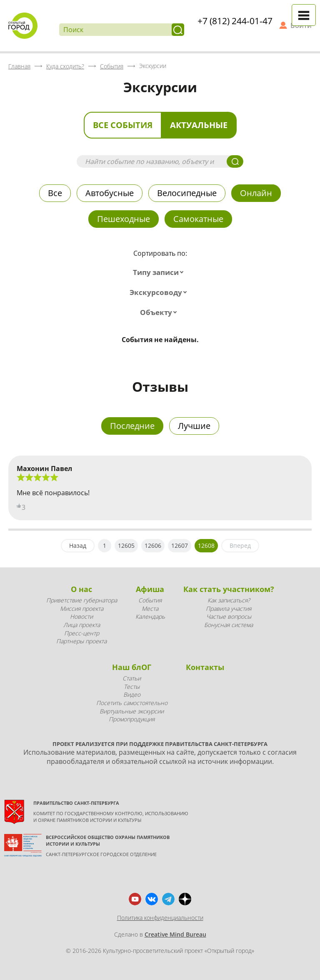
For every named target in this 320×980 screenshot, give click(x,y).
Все (55, 193)
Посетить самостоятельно (132, 703)
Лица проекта (82, 625)
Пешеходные (124, 219)
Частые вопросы (229, 616)
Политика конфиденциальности (160, 918)
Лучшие (194, 426)
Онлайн (256, 193)
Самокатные (198, 219)
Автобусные (110, 193)
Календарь (150, 616)
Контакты (205, 667)
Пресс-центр (82, 633)
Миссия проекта (82, 608)
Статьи (132, 678)
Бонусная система (229, 625)
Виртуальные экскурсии (132, 711)
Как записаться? (229, 600)
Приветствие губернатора (82, 600)
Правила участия (229, 608)
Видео (132, 694)
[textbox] (160, 272)
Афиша (150, 589)
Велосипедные (187, 193)
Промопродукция (132, 719)
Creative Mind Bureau (175, 934)
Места (150, 608)
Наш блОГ (132, 667)
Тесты (132, 687)
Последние (132, 426)
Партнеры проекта (81, 641)
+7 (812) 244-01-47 (235, 21)
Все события (123, 125)
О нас (81, 589)
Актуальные (199, 125)
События (150, 600)
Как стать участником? (229, 589)
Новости (81, 616)
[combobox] (160, 272)
